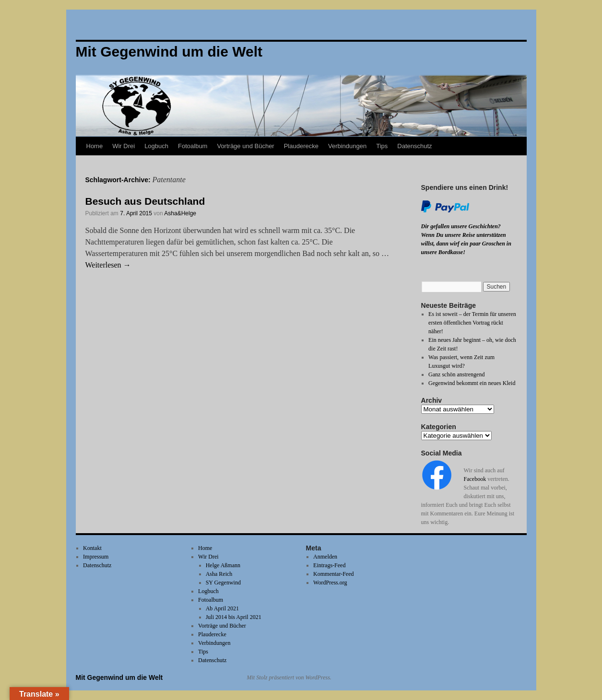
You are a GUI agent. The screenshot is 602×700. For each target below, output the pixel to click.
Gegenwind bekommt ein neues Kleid (472, 383)
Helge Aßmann (223, 565)
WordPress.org (330, 583)
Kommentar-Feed (333, 574)
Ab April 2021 (222, 608)
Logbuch (156, 146)
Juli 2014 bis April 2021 (234, 617)
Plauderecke (301, 146)
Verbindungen (347, 146)
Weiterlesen (108, 265)
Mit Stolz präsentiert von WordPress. (289, 677)
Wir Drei (124, 146)
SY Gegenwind (223, 583)
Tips (382, 146)
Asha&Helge (180, 213)
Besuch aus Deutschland (145, 201)
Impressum (96, 557)
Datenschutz (414, 146)
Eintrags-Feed (329, 565)
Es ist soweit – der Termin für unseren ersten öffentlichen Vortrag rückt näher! (472, 323)
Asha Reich (219, 574)
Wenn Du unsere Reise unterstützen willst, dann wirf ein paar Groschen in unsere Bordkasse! (466, 244)
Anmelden (325, 557)
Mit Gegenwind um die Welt (119, 677)
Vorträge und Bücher (245, 146)
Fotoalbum (193, 146)
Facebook (475, 479)
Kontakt (92, 548)
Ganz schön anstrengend (456, 374)
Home (95, 146)
